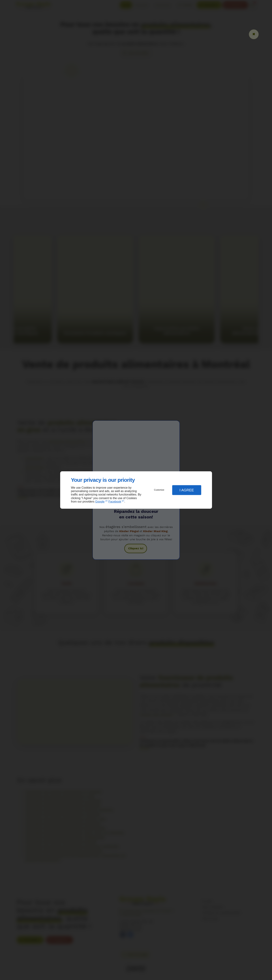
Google (100, 502)
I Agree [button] (187, 490)
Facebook (115, 502)
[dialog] (136, 490)
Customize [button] (159, 490)
